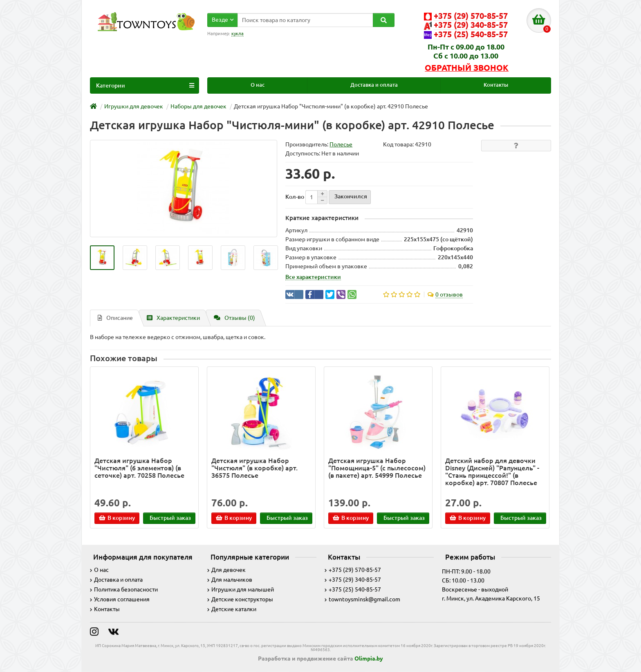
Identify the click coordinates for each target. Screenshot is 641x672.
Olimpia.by (369, 659)
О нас (258, 85)
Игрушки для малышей (241, 589)
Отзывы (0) (234, 318)
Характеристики (173, 318)
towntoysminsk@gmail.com (362, 599)
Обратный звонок (467, 68)
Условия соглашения (120, 599)
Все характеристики (313, 277)
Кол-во (295, 197)
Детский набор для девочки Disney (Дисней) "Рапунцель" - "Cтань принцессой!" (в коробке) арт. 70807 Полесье (492, 472)
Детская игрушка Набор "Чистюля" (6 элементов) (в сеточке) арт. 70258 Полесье (139, 468)
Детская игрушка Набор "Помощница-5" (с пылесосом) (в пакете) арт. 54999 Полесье (377, 468)
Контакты (496, 85)
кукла (238, 34)
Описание (115, 318)
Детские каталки (232, 609)
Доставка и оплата (374, 85)
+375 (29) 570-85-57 (353, 570)
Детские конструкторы (240, 599)
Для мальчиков (230, 580)
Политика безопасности (124, 589)
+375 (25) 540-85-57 (353, 589)
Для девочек (226, 570)
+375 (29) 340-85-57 (353, 580)
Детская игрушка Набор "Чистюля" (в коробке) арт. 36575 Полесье (254, 468)
